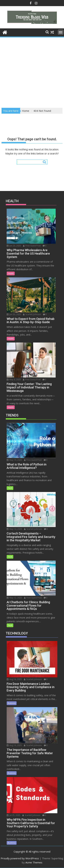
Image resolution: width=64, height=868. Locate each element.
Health (11, 273)
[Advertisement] (32, 72)
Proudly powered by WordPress (20, 858)
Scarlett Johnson (32, 314)
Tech (10, 488)
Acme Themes (34, 862)
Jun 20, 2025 (14, 314)
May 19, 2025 (14, 460)
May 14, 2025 (14, 529)
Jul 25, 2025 (13, 815)
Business (12, 703)
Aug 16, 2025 (14, 679)
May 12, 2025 (14, 598)
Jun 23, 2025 (14, 246)
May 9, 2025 (14, 379)
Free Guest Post (32, 246)
